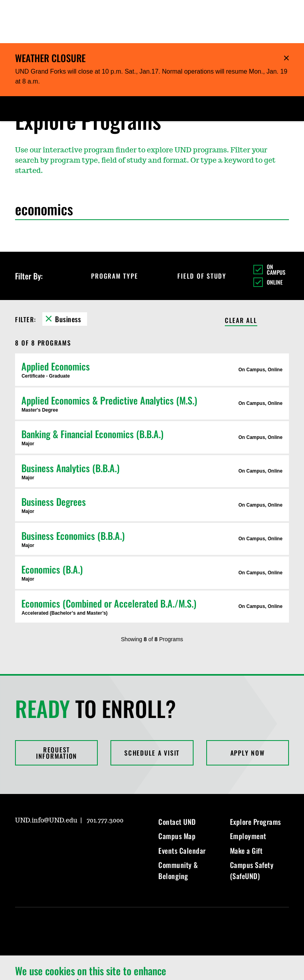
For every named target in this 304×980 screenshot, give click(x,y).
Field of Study (209, 233)
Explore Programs (256, 779)
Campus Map (177, 793)
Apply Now (248, 710)
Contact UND (177, 779)
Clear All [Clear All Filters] (241, 278)
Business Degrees (54, 458)
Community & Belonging (178, 827)
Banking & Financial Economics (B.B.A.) (92, 391)
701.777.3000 (105, 777)
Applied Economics (56, 323)
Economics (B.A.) (52, 526)
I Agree (258, 946)
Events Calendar (182, 807)
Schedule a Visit (152, 710)
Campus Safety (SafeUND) (252, 827)
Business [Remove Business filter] (68, 276)
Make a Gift (246, 807)
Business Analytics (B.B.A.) (70, 425)
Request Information (57, 710)
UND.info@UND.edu (46, 777)
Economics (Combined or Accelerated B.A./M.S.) (109, 560)
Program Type (122, 233)
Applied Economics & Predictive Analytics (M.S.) (109, 357)
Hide (286, 15)
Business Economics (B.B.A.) (73, 492)
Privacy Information (126, 965)
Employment (248, 793)
